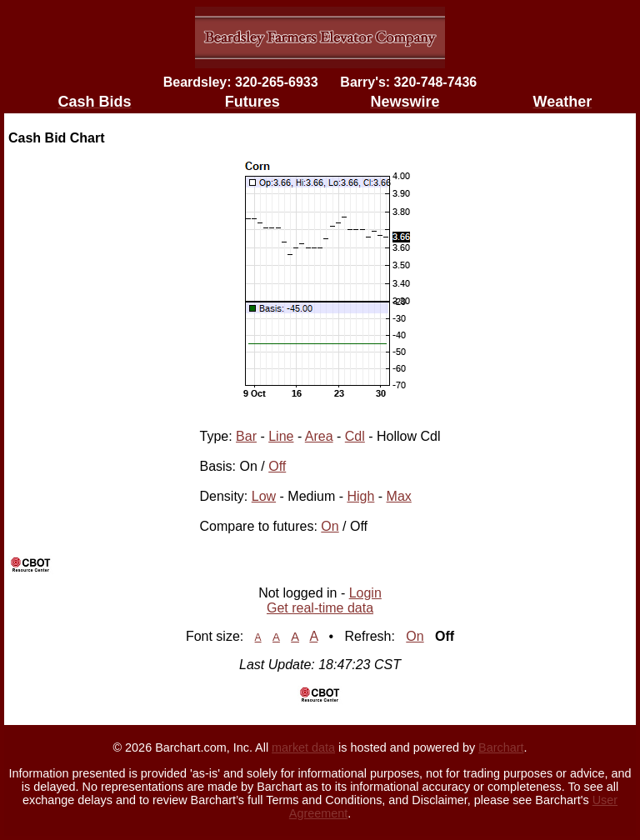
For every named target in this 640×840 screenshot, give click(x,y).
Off (277, 466)
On (330, 526)
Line (281, 436)
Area (319, 436)
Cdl (355, 436)
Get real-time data (320, 608)
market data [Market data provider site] (303, 747)
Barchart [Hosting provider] (501, 747)
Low (264, 496)
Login (365, 593)
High (360, 496)
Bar (246, 436)
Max (399, 496)
